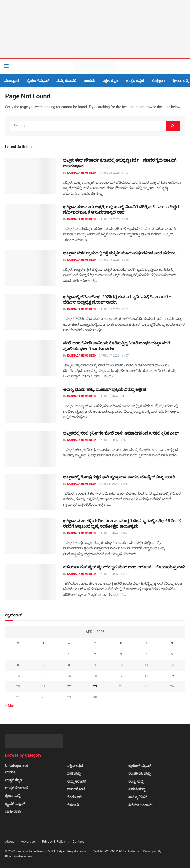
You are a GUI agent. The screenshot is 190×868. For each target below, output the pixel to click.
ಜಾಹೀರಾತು (13, 811)
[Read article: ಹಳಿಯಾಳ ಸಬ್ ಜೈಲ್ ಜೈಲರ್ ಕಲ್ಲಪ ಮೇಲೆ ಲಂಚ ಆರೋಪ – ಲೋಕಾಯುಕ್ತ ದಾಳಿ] (30, 582)
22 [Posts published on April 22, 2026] (69, 686)
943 (124, 484)
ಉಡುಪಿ (89, 81)
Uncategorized (17, 766)
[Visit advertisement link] (95, 29)
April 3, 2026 (109, 533)
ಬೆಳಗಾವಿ (73, 805)
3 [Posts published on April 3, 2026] (121, 654)
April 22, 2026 (109, 173)
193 (125, 173)
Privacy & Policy (53, 842)
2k (123, 440)
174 (124, 574)
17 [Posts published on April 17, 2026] (121, 676)
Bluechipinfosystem (18, 856)
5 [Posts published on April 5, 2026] (172, 654)
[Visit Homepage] (95, 66)
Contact (78, 842)
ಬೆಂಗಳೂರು (75, 797)
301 (125, 309)
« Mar (10, 705)
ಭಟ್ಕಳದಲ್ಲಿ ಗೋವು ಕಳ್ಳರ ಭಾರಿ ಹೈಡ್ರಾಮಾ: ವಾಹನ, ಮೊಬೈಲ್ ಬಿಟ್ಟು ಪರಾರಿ (119, 477)
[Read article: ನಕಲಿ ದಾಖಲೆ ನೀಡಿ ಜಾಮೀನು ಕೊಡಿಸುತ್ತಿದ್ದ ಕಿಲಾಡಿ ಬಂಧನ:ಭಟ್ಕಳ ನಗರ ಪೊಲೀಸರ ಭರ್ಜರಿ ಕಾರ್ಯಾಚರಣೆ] (30, 358)
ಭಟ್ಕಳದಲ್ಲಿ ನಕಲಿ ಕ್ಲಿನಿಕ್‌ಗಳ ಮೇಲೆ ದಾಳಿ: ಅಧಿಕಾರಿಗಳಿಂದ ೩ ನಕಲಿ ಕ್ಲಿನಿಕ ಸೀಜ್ (121, 433)
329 (125, 260)
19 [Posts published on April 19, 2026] (172, 676)
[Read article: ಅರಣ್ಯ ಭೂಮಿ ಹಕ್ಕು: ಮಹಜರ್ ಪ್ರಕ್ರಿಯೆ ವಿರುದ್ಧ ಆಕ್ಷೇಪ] (30, 405)
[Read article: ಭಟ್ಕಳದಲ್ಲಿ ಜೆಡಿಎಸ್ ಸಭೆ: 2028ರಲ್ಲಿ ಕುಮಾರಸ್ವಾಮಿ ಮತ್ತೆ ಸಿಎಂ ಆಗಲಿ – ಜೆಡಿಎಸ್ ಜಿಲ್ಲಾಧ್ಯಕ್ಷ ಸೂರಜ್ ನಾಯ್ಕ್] (30, 312)
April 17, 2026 (109, 356)
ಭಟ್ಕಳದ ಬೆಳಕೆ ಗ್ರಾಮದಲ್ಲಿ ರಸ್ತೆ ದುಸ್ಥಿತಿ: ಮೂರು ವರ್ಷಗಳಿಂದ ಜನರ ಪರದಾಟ (120, 253)
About (9, 842)
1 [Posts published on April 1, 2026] (69, 654)
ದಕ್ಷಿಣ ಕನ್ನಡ (110, 81)
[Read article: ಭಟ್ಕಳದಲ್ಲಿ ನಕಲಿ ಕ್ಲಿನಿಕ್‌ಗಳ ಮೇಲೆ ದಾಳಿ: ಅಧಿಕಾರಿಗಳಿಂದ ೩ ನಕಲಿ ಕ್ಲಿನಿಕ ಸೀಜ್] (30, 449)
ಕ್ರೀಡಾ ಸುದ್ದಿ (181, 81)
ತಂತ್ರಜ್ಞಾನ (158, 81)
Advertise (28, 842)
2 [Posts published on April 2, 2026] (95, 654)
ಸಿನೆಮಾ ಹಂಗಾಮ (140, 805)
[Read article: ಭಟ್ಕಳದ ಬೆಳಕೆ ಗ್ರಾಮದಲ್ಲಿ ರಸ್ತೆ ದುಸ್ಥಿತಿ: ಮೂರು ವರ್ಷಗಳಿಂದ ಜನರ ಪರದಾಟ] (30, 268)
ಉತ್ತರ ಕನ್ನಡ (135, 81)
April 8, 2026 (109, 396)
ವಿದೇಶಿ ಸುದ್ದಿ (137, 789)
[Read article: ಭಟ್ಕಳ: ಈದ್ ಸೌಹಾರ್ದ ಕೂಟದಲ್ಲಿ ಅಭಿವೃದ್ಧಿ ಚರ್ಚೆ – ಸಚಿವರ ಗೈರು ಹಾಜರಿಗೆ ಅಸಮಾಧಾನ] (30, 176)
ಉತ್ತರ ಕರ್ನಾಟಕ (16, 788)
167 (124, 533)
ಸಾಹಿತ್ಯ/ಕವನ (138, 797)
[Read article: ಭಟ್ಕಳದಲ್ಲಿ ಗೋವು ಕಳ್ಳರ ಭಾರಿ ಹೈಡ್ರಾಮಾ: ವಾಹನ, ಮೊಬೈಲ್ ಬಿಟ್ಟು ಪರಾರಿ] (30, 492)
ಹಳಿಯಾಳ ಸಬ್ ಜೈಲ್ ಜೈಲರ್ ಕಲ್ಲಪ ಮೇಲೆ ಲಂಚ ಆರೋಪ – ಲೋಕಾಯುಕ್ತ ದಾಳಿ (124, 567)
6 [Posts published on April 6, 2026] (18, 665)
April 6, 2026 (109, 440)
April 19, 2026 (109, 219)
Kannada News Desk (82, 173)
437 (125, 356)
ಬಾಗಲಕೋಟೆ (76, 789)
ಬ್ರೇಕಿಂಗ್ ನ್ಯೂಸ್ (38, 81)
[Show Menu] (6, 66)
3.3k (126, 219)
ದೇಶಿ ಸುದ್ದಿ (74, 773)
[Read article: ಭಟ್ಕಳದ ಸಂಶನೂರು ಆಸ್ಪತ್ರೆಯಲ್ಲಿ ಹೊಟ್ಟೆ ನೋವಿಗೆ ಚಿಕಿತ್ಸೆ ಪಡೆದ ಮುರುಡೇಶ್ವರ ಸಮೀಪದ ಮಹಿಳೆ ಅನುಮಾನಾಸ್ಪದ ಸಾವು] (30, 222)
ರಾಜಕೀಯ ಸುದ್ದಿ (140, 773)
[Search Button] (184, 66)
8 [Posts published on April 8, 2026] (69, 665)
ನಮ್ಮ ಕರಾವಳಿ (66, 81)
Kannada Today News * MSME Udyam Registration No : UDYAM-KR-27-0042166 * (70, 851)
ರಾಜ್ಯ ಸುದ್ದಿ (136, 781)
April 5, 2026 (109, 484)
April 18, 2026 (109, 309)
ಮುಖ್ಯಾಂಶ (11, 81)
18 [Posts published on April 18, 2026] (146, 676)
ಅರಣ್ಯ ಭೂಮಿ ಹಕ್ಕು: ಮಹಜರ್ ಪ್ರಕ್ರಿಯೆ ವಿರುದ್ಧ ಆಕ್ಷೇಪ (104, 390)
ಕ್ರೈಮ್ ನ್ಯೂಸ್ (15, 804)
